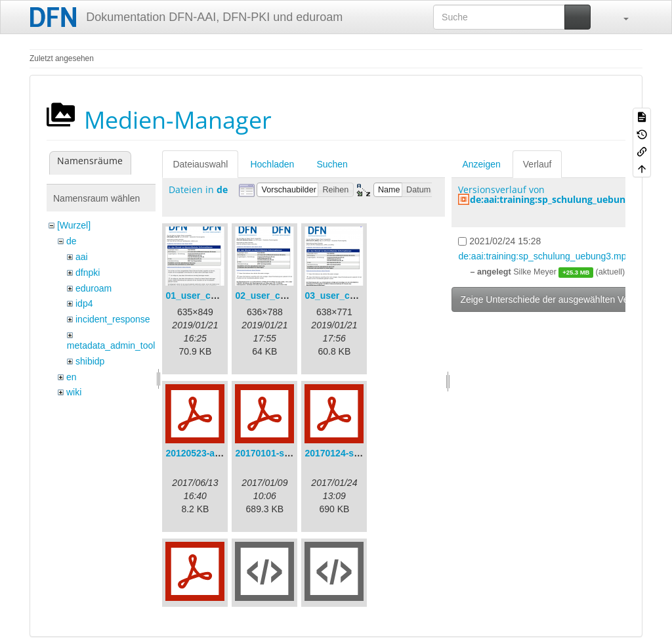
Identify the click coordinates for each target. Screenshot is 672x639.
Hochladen (272, 164)
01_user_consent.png (213, 296)
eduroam (94, 288)
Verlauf (537, 164)
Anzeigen (481, 164)
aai (82, 257)
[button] (619, 17)
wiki (74, 392)
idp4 (84, 303)
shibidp (90, 361)
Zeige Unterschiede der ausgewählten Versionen (559, 299)
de (72, 241)
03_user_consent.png (352, 296)
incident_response (113, 319)
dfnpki (88, 273)
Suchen (332, 164)
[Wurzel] (74, 225)
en (72, 377)
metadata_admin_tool (111, 345)
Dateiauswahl (200, 164)
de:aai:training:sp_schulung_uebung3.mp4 (564, 199)
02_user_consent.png (282, 296)
